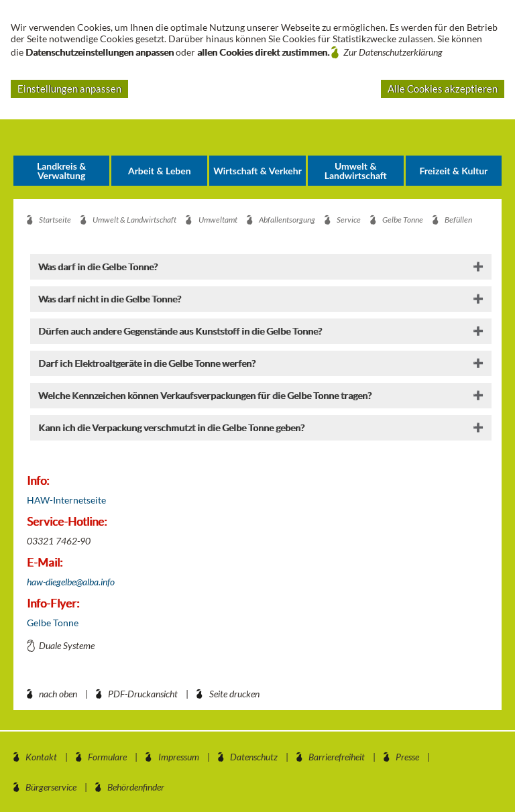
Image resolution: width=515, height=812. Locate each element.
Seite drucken (234, 694)
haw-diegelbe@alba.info (71, 582)
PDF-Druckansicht (143, 694)
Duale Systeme (67, 645)
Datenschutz (254, 757)
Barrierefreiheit (337, 757)
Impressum (179, 757)
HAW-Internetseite (66, 500)
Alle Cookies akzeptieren (443, 89)
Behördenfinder (136, 787)
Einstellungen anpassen (69, 89)
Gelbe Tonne (53, 623)
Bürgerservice (51, 787)
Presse (407, 757)
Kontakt (41, 757)
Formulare (107, 757)
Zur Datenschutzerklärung (393, 52)
